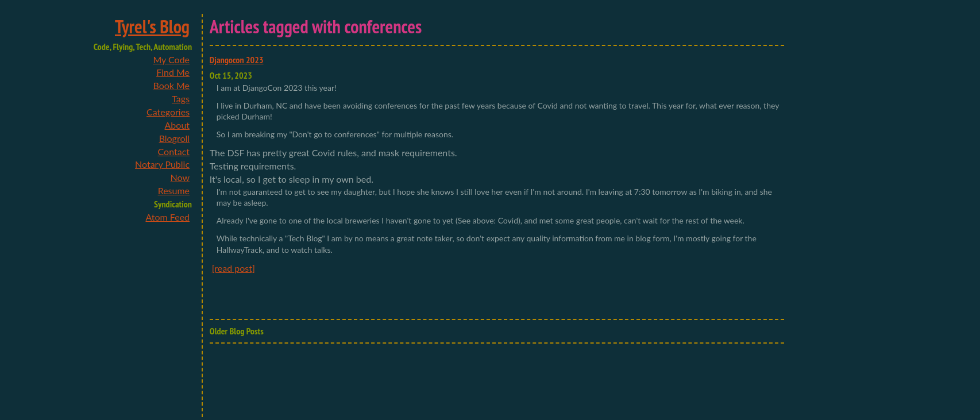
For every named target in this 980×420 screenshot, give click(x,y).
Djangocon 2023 (237, 60)
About (178, 125)
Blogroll (174, 138)
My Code (171, 59)
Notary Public (162, 164)
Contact (174, 151)
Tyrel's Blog (152, 26)
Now (180, 177)
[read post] (234, 268)
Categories (168, 112)
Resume (174, 190)
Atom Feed (167, 217)
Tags (181, 99)
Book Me (171, 85)
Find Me (173, 72)
